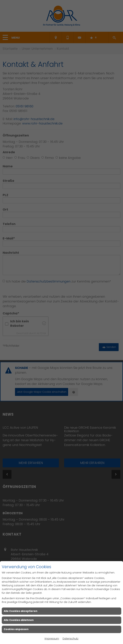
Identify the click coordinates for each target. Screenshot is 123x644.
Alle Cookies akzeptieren (21, 611)
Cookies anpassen (16, 629)
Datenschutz (70, 639)
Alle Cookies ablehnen (19, 620)
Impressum (52, 639)
